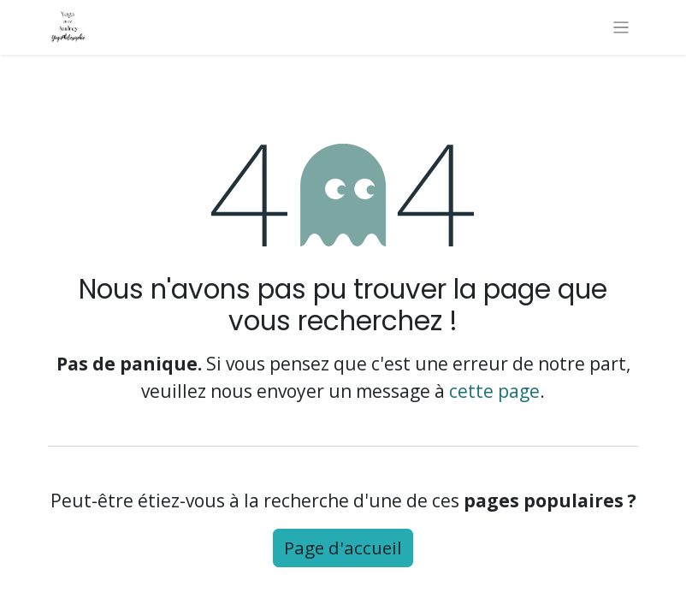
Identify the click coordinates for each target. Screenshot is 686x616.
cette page (494, 391)
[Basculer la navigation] (621, 27)
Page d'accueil (343, 548)
